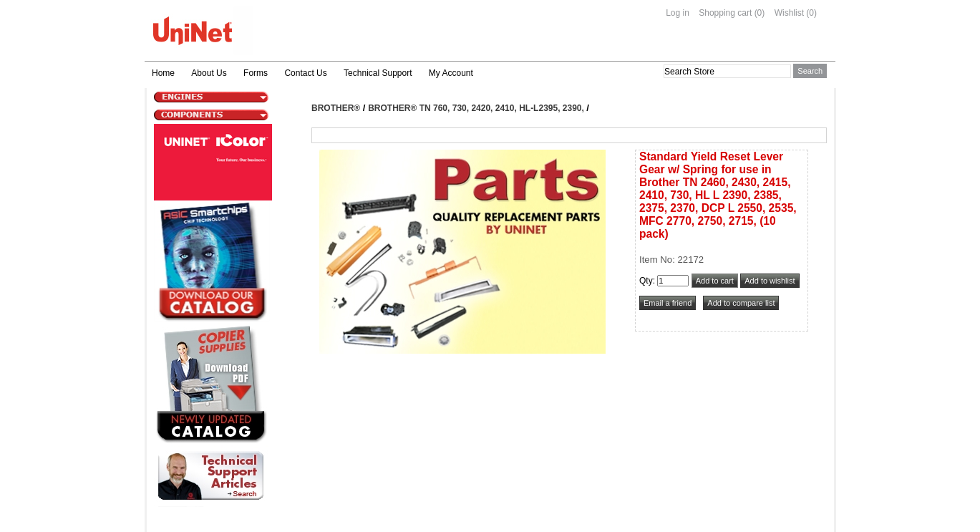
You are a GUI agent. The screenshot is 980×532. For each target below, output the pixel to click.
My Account (451, 73)
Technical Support (378, 73)
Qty (646, 281)
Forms (256, 73)
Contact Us (305, 73)
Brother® (336, 108)
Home (163, 73)
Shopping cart (725, 13)
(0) (760, 13)
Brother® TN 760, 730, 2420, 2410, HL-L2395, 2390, (477, 108)
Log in (678, 13)
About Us (209, 73)
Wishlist (789, 13)
